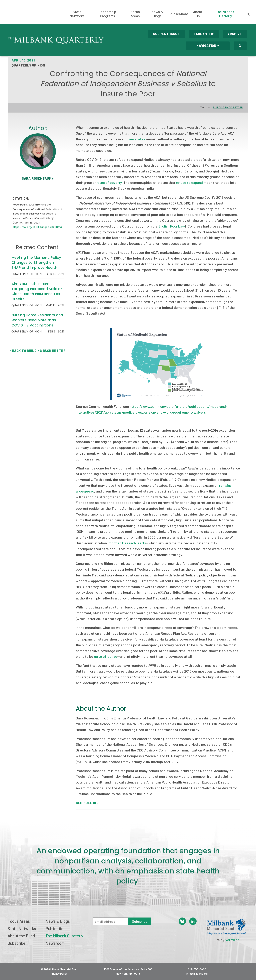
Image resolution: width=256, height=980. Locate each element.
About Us (198, 14)
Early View (204, 34)
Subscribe (16, 943)
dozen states (135, 139)
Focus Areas (135, 14)
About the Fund (21, 936)
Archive (235, 34)
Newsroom (55, 943)
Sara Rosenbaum (38, 178)
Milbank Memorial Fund (23, 12)
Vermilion (232, 940)
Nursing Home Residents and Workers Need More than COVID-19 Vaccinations (37, 320)
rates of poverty (109, 182)
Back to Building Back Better (38, 351)
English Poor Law (172, 226)
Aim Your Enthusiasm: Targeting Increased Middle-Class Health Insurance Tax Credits (37, 291)
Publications (179, 14)
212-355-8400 (197, 969)
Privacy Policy (59, 973)
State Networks (77, 14)
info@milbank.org (197, 973)
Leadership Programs (107, 14)
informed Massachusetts (127, 543)
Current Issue (166, 34)
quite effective (106, 656)
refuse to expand (189, 182)
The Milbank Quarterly (225, 14)
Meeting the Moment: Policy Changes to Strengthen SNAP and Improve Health (36, 262)
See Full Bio (87, 803)
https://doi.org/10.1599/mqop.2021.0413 (37, 227)
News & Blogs (157, 14)
